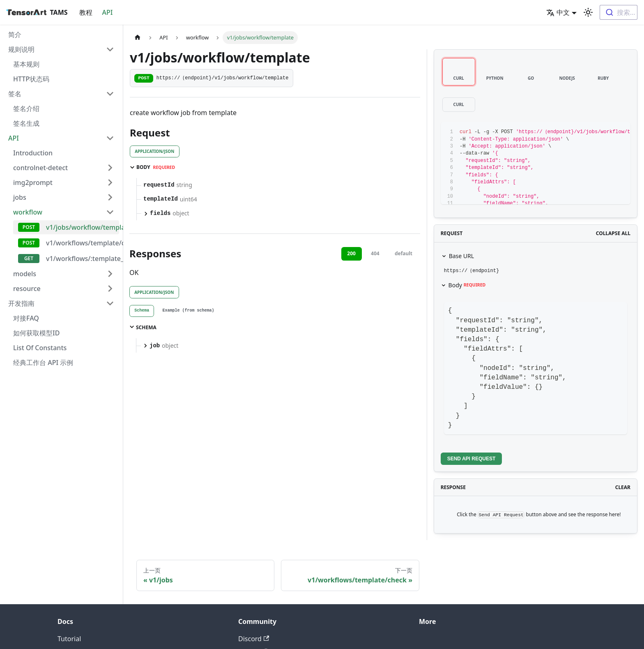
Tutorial (69, 639)
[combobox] (619, 12)
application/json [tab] (154, 151)
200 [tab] (351, 253)
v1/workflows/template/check (83, 243)
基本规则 (26, 64)
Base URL (461, 256)
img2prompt (33, 182)
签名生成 (26, 123)
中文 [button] (558, 12)
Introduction (33, 153)
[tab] (142, 311)
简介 (15, 35)
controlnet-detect (40, 168)
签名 (15, 94)
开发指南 (21, 303)
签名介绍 (26, 109)
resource (27, 289)
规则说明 (21, 49)
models (25, 274)
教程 (86, 12)
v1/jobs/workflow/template (83, 227)
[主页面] (138, 38)
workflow (28, 212)
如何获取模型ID (36, 333)
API (108, 12)
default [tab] (404, 253)
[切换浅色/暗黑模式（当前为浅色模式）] (588, 12)
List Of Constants (40, 348)
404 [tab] (375, 253)
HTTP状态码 (31, 79)
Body (467, 285)
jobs (20, 197)
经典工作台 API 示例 (43, 363)
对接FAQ (26, 318)
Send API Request (471, 459)
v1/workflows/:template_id (83, 259)
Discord (254, 639)
